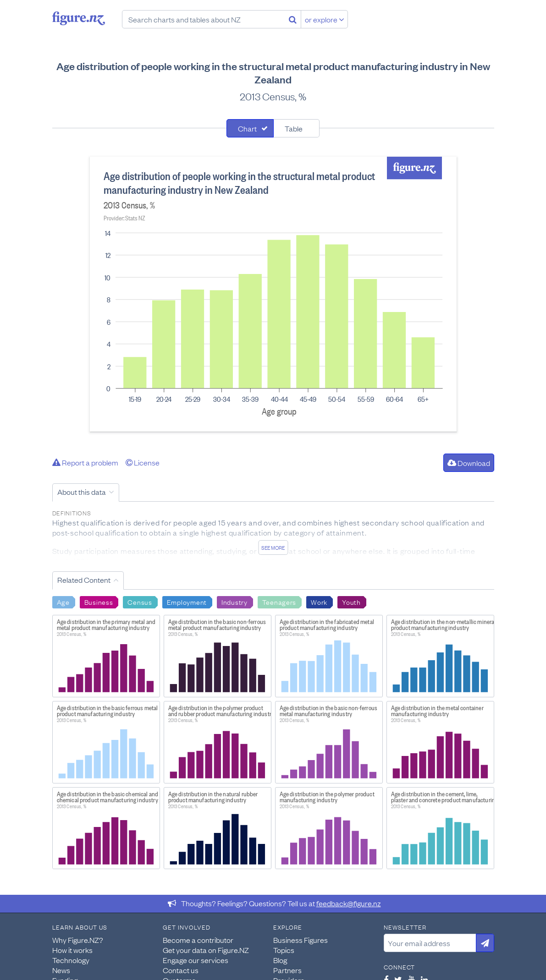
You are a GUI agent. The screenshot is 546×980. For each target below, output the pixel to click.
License (143, 462)
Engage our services (196, 960)
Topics (284, 950)
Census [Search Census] (140, 602)
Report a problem (85, 462)
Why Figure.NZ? (78, 940)
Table (294, 128)
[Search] (293, 19)
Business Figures (301, 940)
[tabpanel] (273, 294)
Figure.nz (79, 18)
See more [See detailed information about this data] (273, 547)
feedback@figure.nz (349, 903)
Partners (287, 970)
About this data (82, 492)
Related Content (84, 580)
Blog (280, 960)
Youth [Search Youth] (351, 602)
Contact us (181, 970)
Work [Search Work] (319, 602)
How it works (72, 950)
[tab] (250, 128)
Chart (247, 128)
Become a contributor (198, 940)
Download (469, 463)
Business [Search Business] (99, 602)
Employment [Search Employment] (187, 602)
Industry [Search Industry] (234, 602)
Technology (71, 960)
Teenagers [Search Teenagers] (279, 602)
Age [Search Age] (63, 602)
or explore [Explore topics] (325, 19)
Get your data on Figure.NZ (206, 950)
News (61, 970)
